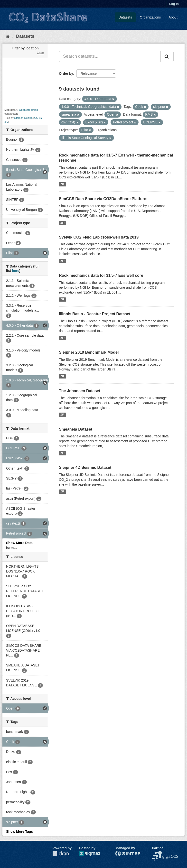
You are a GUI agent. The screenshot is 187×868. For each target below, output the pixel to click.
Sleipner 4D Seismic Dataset (85, 467)
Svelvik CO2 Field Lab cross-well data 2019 (99, 237)
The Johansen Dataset (80, 391)
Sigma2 (93, 854)
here (16, 271)
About (173, 17)
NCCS (157, 853)
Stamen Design (23, 118)
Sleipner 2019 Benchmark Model (89, 352)
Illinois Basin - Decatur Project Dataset (95, 314)
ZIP (62, 184)
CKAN (61, 854)
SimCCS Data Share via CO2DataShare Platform (103, 199)
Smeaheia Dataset (76, 429)
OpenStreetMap (28, 110)
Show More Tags (19, 831)
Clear (40, 53)
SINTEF (122, 853)
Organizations (150, 17)
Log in (174, 4)
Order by (66, 74)
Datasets (125, 17)
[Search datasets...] (110, 56)
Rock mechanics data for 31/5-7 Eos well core (101, 275)
